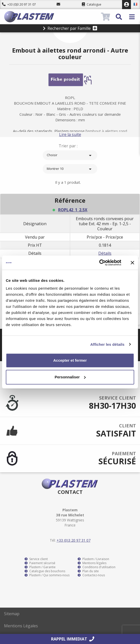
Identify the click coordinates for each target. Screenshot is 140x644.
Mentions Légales (21, 626)
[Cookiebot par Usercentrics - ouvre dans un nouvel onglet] (99, 263)
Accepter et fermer (70, 360)
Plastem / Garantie (40, 567)
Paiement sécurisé (40, 563)
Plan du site (88, 571)
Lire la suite (70, 134)
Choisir (70, 155)
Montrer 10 (70, 169)
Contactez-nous (91, 575)
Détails (105, 253)
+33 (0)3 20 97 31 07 (19, 4)
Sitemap (12, 614)
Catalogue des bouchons (45, 571)
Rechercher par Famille (70, 28)
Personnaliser (70, 377)
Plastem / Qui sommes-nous (47, 575)
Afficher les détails (107, 344)
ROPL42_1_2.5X (73, 210)
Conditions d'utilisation (97, 567)
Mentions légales (92, 563)
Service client (36, 559)
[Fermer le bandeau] (132, 263)
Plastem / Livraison (93, 559)
